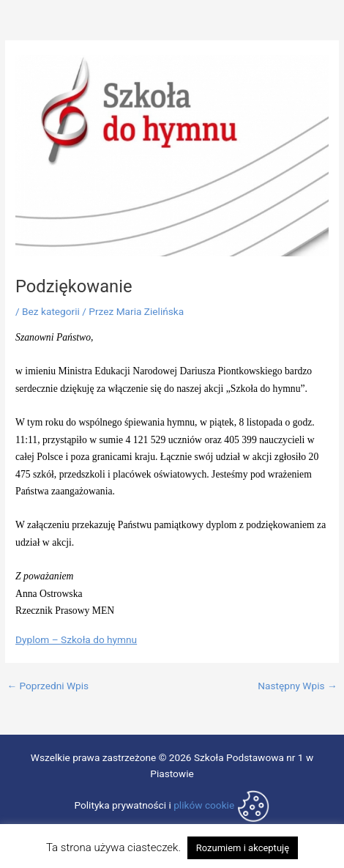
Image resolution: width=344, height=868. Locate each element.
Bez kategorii (51, 311)
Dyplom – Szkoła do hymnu (76, 639)
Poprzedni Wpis (48, 686)
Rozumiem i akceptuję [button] (243, 848)
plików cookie (204, 805)
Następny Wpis (297, 686)
